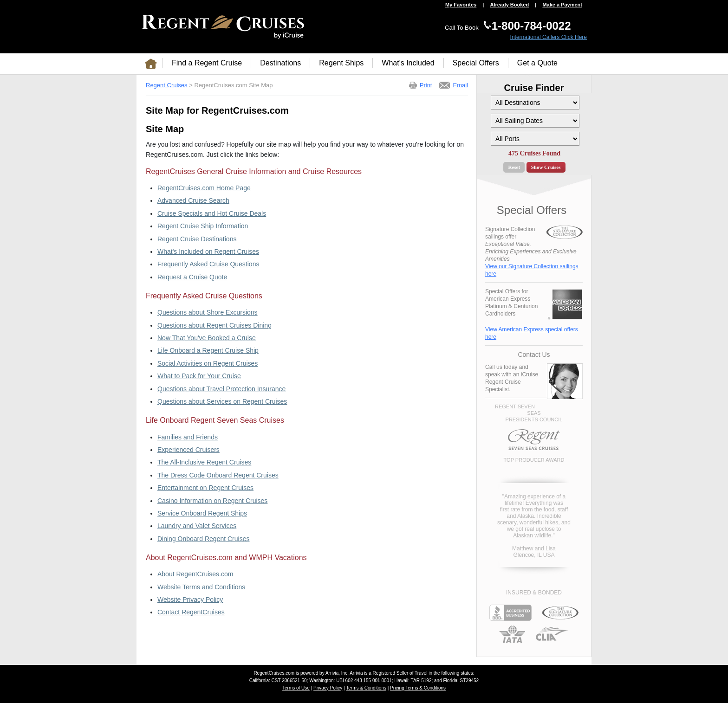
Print (426, 85)
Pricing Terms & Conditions (418, 688)
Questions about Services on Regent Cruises (222, 401)
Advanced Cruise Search (193, 200)
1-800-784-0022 (531, 26)
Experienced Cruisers (188, 450)
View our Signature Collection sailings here (532, 270)
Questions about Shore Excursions (208, 312)
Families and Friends (188, 437)
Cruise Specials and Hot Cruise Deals (212, 213)
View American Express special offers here (532, 333)
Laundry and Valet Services (197, 526)
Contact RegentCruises (191, 612)
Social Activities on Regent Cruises (208, 363)
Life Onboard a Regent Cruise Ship (208, 350)
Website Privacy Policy (190, 600)
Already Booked (509, 5)
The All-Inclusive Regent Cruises (204, 462)
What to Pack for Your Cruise (199, 376)
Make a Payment (562, 5)
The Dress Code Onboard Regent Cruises (218, 475)
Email (460, 85)
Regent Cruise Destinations (197, 239)
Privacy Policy (328, 688)
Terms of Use (296, 688)
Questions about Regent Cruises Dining (214, 325)
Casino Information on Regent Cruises (212, 501)
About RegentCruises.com (195, 574)
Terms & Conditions (366, 688)
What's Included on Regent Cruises (208, 252)
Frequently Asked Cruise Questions (208, 264)
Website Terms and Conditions (201, 587)
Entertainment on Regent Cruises (205, 488)
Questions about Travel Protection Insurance (221, 389)
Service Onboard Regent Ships (202, 513)
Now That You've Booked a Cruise (207, 338)
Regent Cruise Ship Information (203, 226)
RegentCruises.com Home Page (204, 188)
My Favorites (461, 5)
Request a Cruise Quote (192, 277)
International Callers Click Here (549, 37)
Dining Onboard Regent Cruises (203, 539)
